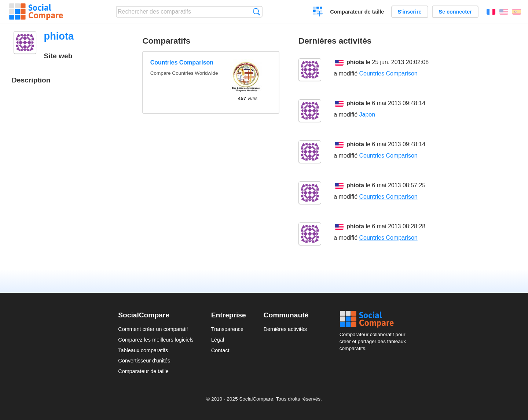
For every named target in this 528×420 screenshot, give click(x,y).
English (504, 12)
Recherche (256, 12)
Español (517, 12)
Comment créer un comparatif (153, 329)
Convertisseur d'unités (144, 361)
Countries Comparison (182, 62)
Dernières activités (285, 329)
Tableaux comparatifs (143, 350)
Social (375, 319)
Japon (367, 115)
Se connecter (455, 12)
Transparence (227, 329)
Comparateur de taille (357, 12)
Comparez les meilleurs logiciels (156, 340)
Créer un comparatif (318, 12)
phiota (355, 62)
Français (491, 12)
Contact (220, 350)
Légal (218, 340)
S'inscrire (410, 12)
